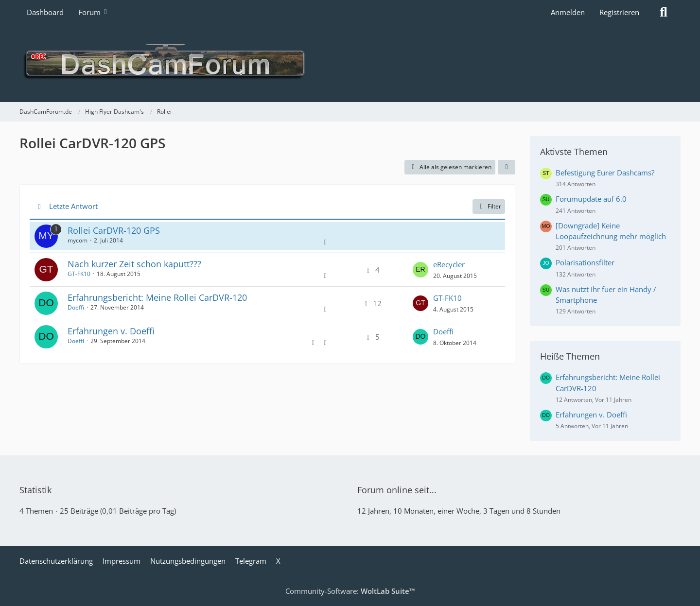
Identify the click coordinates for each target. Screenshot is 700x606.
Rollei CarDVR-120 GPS (114, 230)
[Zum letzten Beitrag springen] (420, 270)
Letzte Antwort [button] (73, 206)
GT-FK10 (79, 274)
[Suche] (664, 12)
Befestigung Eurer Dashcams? (605, 173)
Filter (489, 206)
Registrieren (619, 12)
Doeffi (76, 307)
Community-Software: (350, 591)
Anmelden (568, 12)
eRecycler (449, 264)
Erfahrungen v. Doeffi (111, 331)
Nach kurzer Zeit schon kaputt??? (134, 264)
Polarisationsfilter (585, 262)
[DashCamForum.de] (350, 63)
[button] (507, 167)
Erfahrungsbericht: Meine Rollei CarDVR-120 (157, 297)
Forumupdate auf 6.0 (591, 199)
